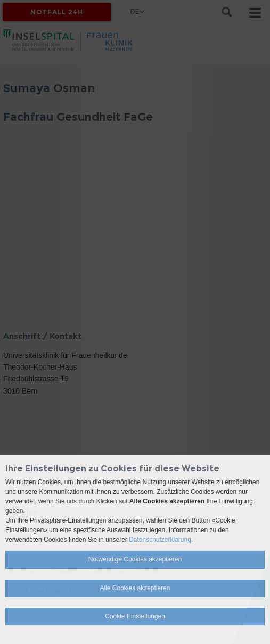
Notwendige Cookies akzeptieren (135, 559)
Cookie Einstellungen (135, 616)
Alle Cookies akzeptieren (135, 588)
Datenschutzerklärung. (161, 540)
